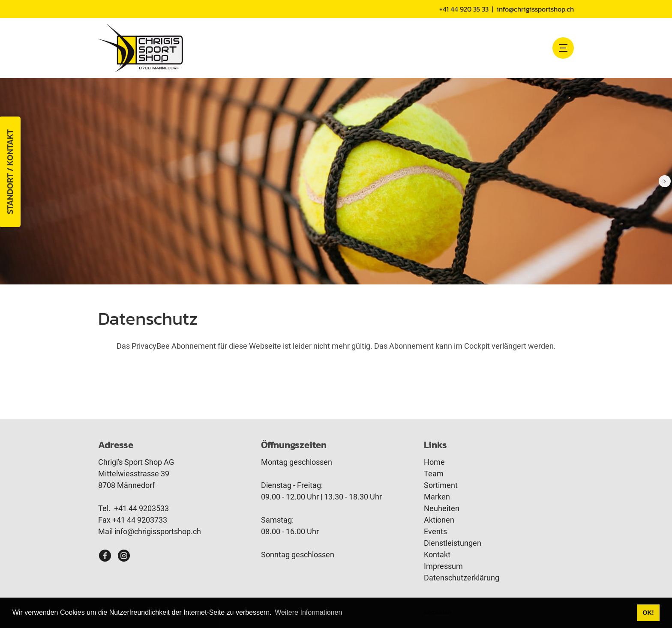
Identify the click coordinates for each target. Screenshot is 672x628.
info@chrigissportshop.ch (535, 9)
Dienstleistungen (453, 543)
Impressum (443, 566)
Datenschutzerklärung (462, 578)
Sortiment (441, 485)
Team (434, 474)
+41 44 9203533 (141, 508)
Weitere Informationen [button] (308, 612)
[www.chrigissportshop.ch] (141, 48)
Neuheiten (442, 508)
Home (434, 462)
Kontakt (437, 555)
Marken (437, 497)
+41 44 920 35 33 (464, 9)
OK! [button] (648, 613)
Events (435, 531)
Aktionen (439, 520)
